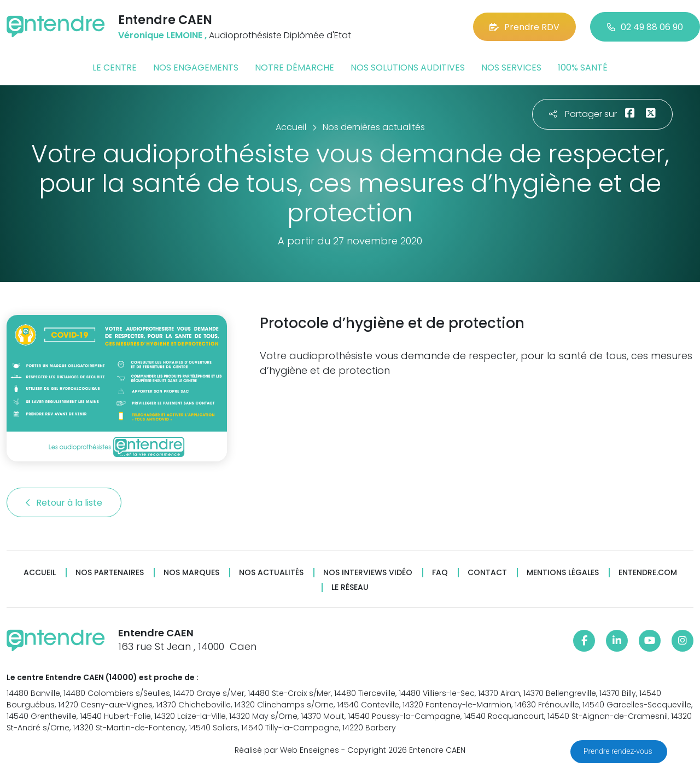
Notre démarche (294, 68)
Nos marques (191, 573)
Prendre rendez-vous (619, 751)
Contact (487, 573)
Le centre (115, 68)
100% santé (583, 68)
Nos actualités (271, 573)
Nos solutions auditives (408, 68)
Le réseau (350, 587)
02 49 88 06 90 (645, 27)
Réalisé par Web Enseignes (287, 750)
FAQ (440, 573)
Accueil (40, 573)
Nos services (511, 68)
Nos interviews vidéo (368, 573)
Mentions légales (563, 573)
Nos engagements (196, 68)
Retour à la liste (64, 503)
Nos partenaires (110, 573)
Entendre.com (648, 573)
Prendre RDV (524, 27)
